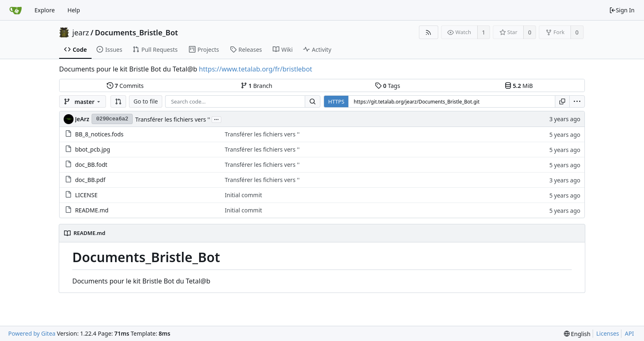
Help (74, 10)
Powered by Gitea (32, 333)
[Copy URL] (562, 101)
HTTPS (336, 101)
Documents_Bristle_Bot (136, 32)
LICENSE (86, 195)
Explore (45, 10)
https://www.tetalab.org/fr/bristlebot (255, 69)
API (629, 333)
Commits (125, 86)
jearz (81, 32)
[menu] (577, 101)
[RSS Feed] (429, 32)
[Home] (16, 10)
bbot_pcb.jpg (93, 149)
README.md (92, 210)
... (216, 119)
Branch (257, 86)
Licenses (608, 333)
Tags (388, 86)
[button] (118, 101)
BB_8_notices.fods (99, 134)
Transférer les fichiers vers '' (172, 119)
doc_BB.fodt (91, 165)
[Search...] (313, 101)
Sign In (622, 10)
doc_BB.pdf (90, 180)
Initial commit (243, 195)
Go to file (146, 101)
